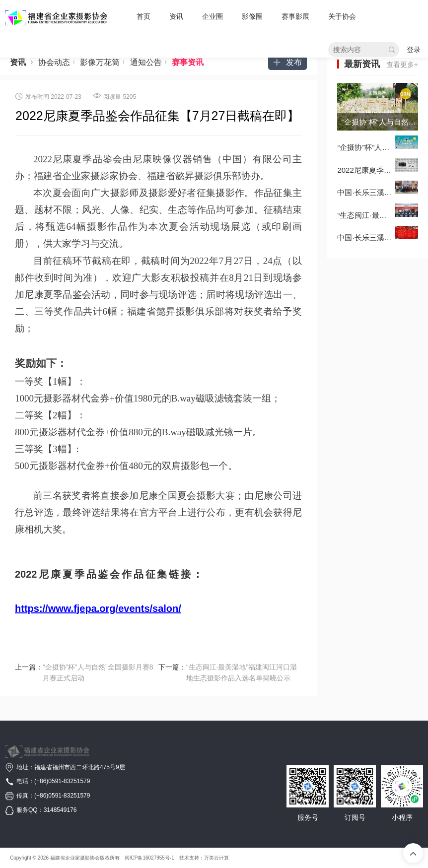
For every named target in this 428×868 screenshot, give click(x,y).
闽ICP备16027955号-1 (149, 858)
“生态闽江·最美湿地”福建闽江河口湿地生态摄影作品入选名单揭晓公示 (242, 672)
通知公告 (150, 62)
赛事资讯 (188, 62)
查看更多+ (402, 65)
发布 (287, 62)
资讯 (18, 62)
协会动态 (58, 62)
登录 (414, 50)
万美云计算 (216, 858)
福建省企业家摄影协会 (75, 858)
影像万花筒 (104, 62)
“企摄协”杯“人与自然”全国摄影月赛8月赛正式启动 (98, 672)
